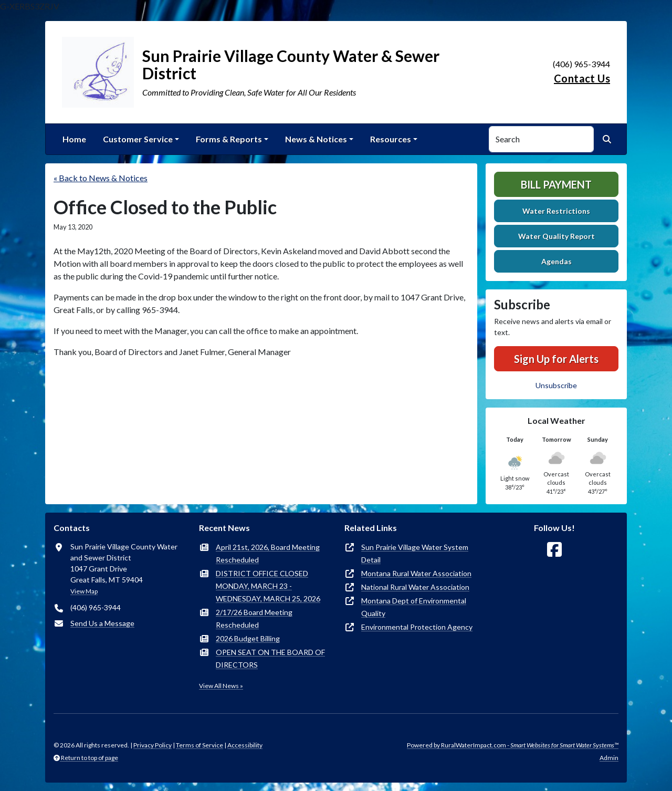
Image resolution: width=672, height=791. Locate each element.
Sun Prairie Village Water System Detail (415, 553)
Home (74, 139)
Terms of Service (199, 745)
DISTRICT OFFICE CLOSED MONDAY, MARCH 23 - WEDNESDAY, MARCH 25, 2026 (268, 586)
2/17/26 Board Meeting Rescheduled (254, 618)
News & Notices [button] (316, 139)
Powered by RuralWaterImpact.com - (513, 745)
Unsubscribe (556, 385)
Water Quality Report (556, 236)
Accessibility (245, 745)
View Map (84, 591)
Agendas (556, 261)
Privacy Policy (153, 745)
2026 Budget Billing (248, 638)
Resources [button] (391, 139)
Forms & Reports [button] (229, 139)
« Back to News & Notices (101, 178)
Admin (609, 758)
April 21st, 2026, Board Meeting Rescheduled (268, 553)
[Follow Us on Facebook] (554, 550)
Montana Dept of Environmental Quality (414, 607)
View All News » (221, 686)
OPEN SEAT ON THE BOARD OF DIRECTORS (270, 658)
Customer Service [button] (138, 139)
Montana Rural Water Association (416, 573)
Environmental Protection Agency (417, 627)
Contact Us (582, 78)
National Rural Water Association (415, 587)
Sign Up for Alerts (556, 359)
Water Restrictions (556, 211)
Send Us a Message (102, 623)
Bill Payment (556, 184)
